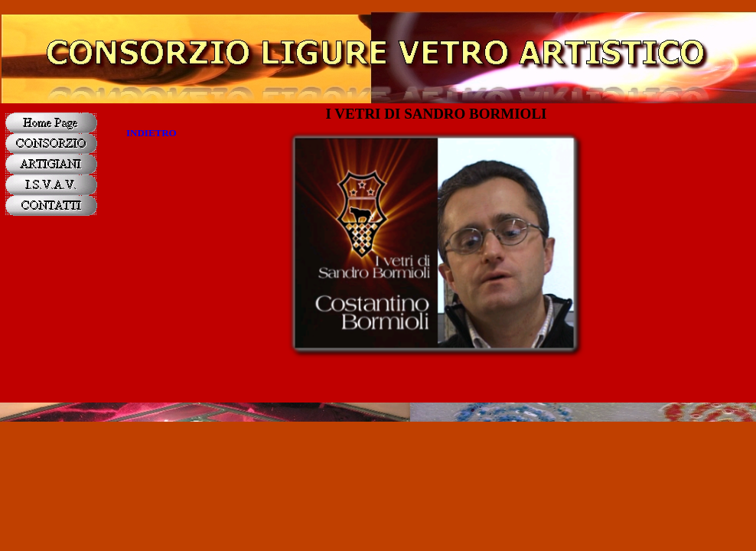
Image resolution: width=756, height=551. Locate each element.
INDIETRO (152, 133)
